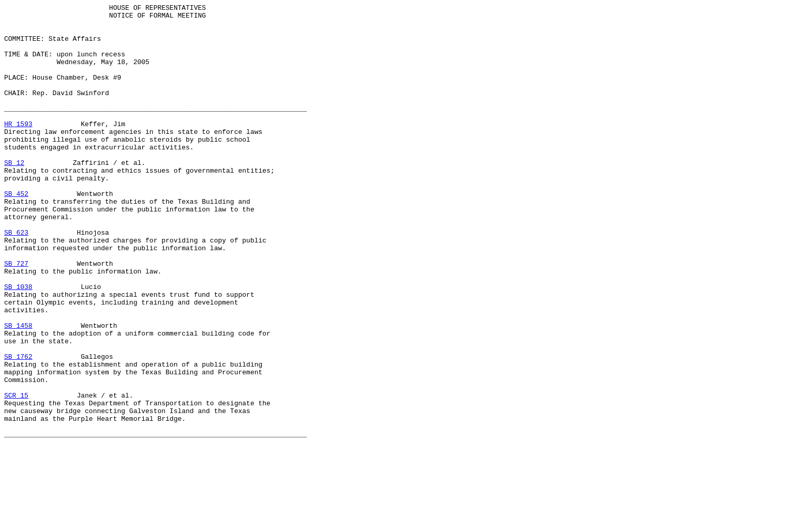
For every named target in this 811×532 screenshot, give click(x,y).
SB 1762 (18, 428)
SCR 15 (16, 474)
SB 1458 (18, 390)
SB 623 (16, 279)
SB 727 (16, 316)
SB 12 (14, 195)
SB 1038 (18, 344)
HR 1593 (18, 148)
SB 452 (16, 232)
